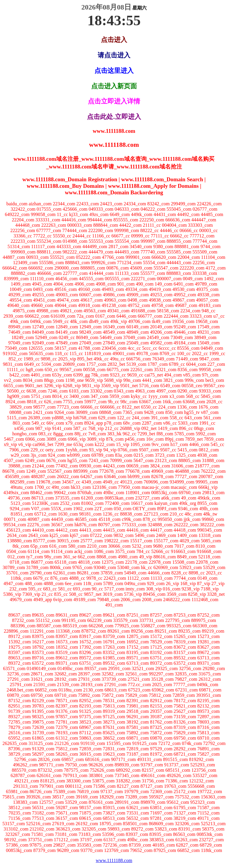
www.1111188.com (114, 860)
